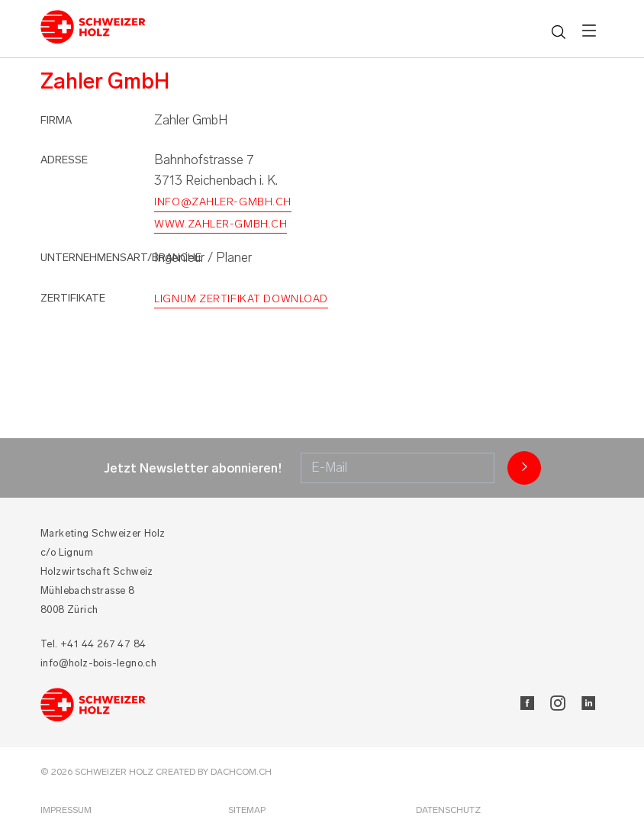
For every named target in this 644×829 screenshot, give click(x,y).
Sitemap (247, 810)
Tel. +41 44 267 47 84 (93, 644)
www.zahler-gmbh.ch (221, 224)
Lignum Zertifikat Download (241, 299)
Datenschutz (448, 810)
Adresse (64, 160)
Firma (56, 120)
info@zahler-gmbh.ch (223, 202)
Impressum (66, 810)
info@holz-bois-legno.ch (98, 663)
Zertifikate (73, 298)
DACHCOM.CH (241, 772)
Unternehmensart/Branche (121, 258)
